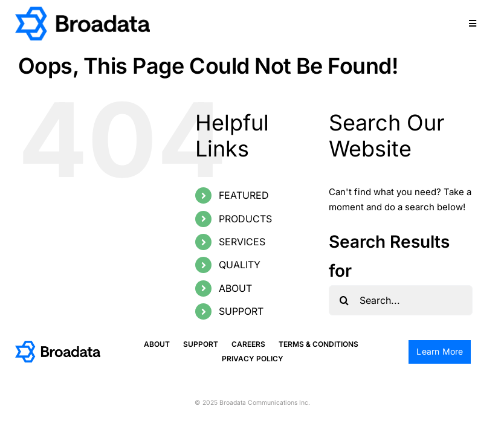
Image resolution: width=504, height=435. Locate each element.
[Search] (344, 300)
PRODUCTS (245, 219)
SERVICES (242, 242)
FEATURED (244, 195)
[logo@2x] (82, 11)
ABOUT (235, 288)
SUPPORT (241, 311)
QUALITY (240, 265)
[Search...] (401, 300)
